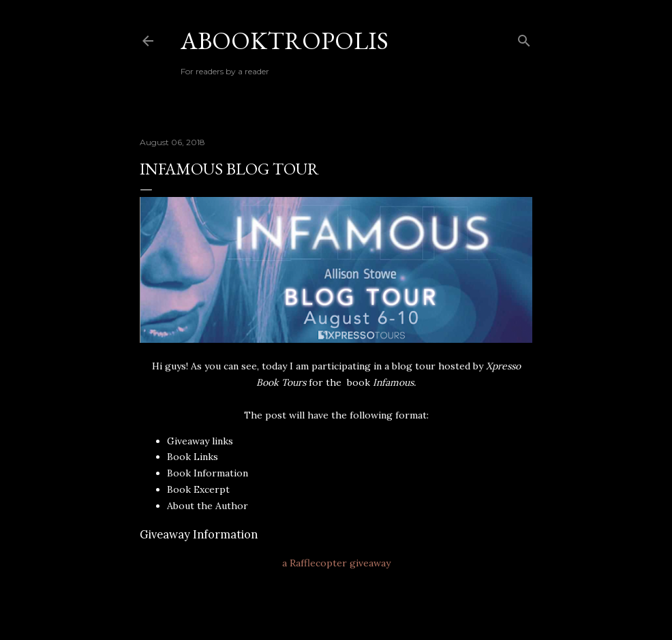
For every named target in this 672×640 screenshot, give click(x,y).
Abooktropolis (285, 41)
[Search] (524, 38)
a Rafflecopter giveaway (336, 563)
